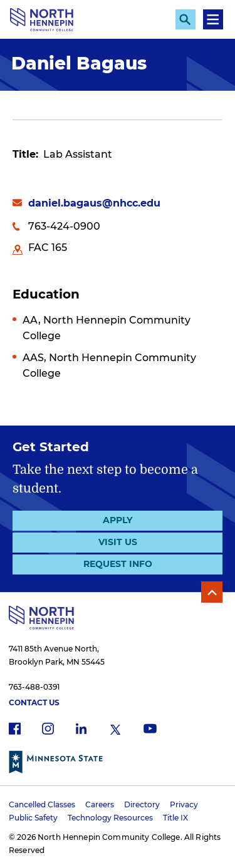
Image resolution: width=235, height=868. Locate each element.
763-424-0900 (64, 226)
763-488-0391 (34, 687)
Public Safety (33, 818)
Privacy (184, 804)
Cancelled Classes (42, 804)
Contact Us (34, 702)
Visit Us (118, 542)
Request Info (118, 564)
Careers (100, 804)
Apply (118, 520)
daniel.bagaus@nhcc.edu (94, 203)
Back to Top (212, 592)
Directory (142, 804)
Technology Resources (110, 818)
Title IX (175, 818)
